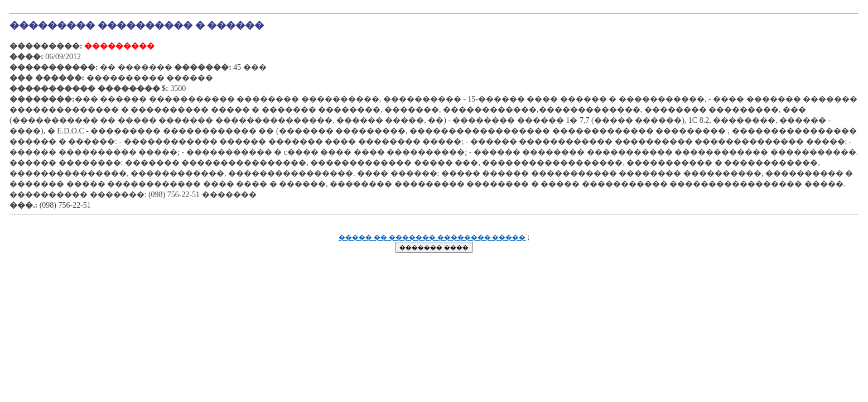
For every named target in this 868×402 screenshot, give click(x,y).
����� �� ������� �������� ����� (432, 238)
